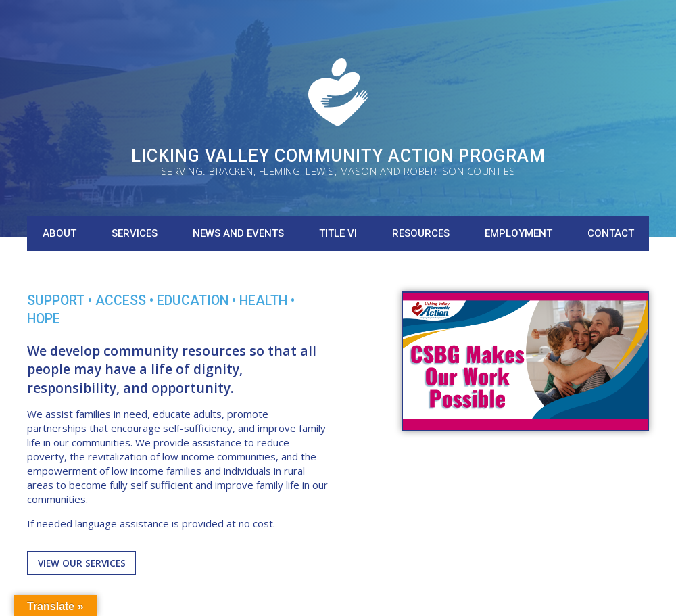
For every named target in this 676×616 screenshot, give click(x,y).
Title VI (338, 233)
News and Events (238, 233)
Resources (421, 233)
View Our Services (82, 563)
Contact (611, 233)
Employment (518, 233)
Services (135, 233)
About (59, 233)
